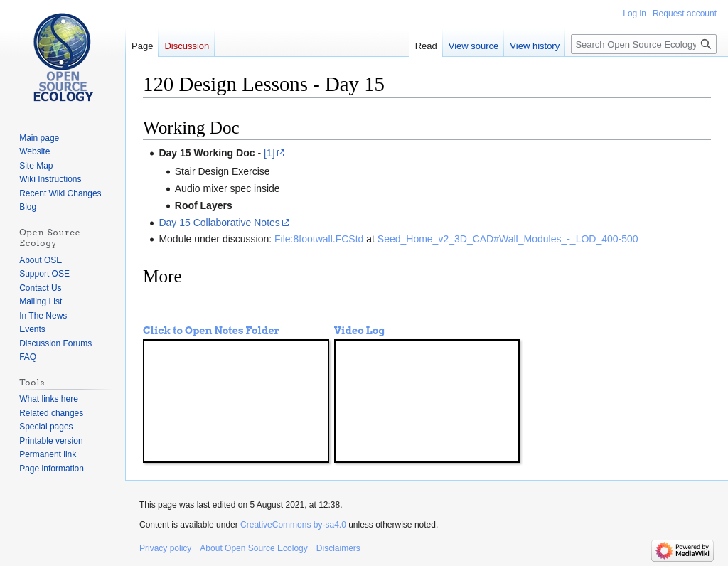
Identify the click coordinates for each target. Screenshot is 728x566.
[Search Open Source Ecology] (644, 44)
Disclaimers (338, 548)
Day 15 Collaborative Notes (219, 223)
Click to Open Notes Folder (211, 331)
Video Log (359, 331)
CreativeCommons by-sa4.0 (293, 525)
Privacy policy (165, 548)
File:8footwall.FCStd (319, 239)
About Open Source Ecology (253, 548)
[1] (269, 153)
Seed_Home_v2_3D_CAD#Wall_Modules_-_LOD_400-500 (508, 239)
